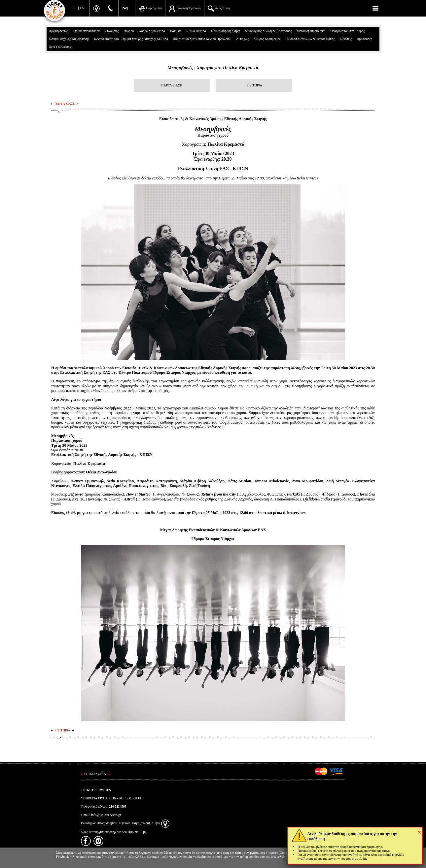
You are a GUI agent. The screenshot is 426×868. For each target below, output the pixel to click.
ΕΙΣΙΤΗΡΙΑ (254, 85)
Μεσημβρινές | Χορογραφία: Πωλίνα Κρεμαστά (213, 68)
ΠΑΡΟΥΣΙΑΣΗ (172, 85)
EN (82, 8)
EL (75, 8)
